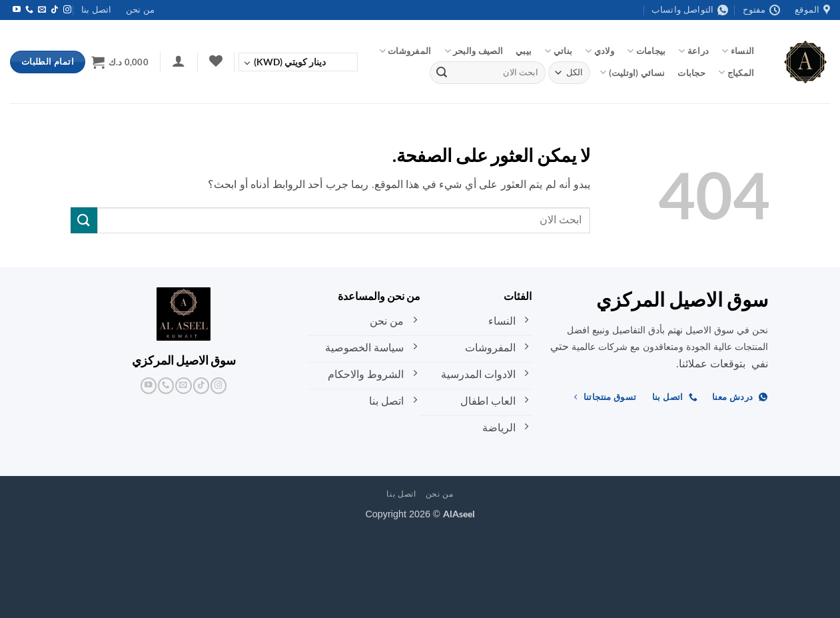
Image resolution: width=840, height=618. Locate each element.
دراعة (693, 51)
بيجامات (646, 51)
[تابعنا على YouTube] (17, 10)
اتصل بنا (96, 10)
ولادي (599, 51)
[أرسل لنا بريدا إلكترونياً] (42, 10)
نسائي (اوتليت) (632, 72)
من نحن (140, 10)
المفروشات (405, 51)
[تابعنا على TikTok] (55, 10)
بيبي (524, 51)
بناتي (558, 51)
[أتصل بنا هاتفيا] (29, 10)
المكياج (736, 72)
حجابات (691, 73)
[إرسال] (442, 73)
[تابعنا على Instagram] (67, 10)
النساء (738, 51)
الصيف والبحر (474, 51)
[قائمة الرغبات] (215, 61)
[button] (179, 61)
